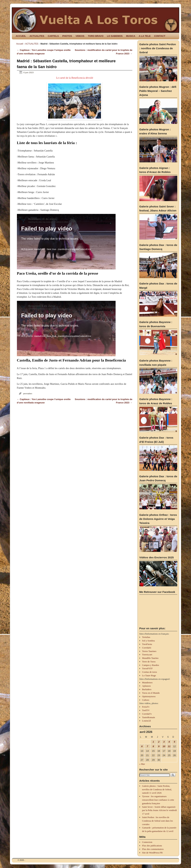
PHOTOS (67, 36)
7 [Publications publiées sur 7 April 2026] (147, 746)
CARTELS (53, 36)
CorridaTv (147, 714)
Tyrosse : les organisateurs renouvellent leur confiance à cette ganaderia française (158, 800)
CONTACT (160, 36)
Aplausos (146, 686)
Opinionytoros (149, 696)
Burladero (147, 689)
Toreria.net (147, 655)
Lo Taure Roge (149, 675)
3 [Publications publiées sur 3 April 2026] (164, 742)
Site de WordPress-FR (152, 853)
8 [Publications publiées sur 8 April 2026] (153, 746)
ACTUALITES (37, 36)
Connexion (147, 842)
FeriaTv (146, 707)
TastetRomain (148, 717)
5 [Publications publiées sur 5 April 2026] (174, 742)
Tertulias (146, 637)
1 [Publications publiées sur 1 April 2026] (153, 742)
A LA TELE (145, 36)
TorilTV (146, 710)
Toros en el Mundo (151, 693)
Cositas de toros (149, 672)
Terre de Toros (149, 662)
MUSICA (131, 36)
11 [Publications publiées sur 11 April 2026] (169, 746)
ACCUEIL (21, 36)
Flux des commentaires (153, 849)
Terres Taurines (149, 651)
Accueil (20, 44)
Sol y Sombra (148, 641)
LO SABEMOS (115, 36)
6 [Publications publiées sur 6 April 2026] (142, 746)
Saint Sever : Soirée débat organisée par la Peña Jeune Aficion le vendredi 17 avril (159, 810)
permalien (28, 393)
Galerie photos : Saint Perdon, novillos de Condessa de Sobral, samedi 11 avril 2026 (157, 789)
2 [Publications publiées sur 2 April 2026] (159, 742)
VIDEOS (80, 36)
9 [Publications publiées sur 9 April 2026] (159, 746)
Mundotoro (147, 682)
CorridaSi (147, 648)
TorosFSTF (147, 668)
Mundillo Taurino (150, 658)
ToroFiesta (147, 644)
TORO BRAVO (96, 36)
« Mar (142, 764)
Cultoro (146, 700)
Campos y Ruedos (150, 665)
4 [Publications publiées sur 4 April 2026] (169, 742)
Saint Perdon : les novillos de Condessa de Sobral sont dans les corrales (157, 821)
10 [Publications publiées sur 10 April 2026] (164, 746)
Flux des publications (152, 846)
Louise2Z (147, 721)
